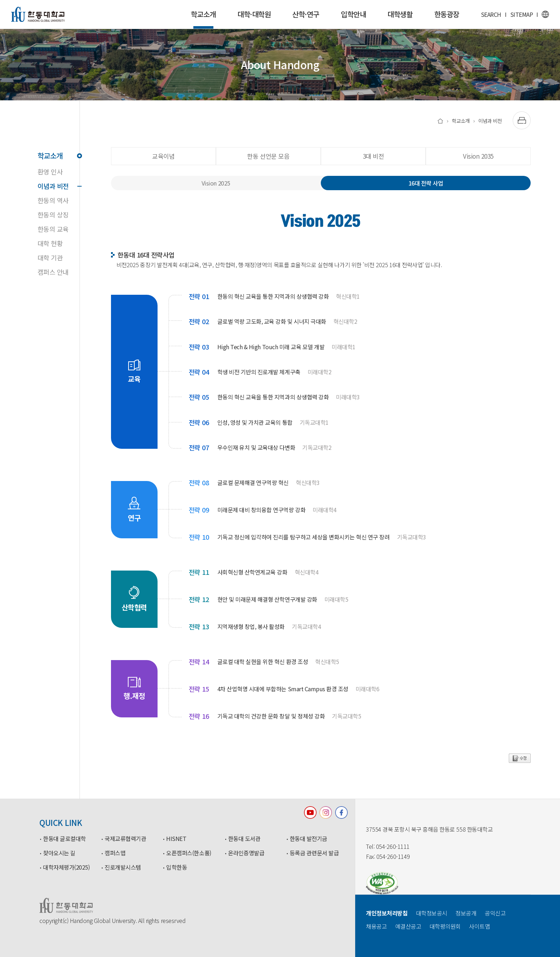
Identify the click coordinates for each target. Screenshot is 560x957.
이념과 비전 (59, 186)
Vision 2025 (216, 183)
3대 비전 (373, 156)
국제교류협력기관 (125, 839)
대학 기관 (50, 258)
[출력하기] (522, 120)
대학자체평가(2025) (66, 867)
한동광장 (447, 14)
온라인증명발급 (246, 853)
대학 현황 (50, 243)
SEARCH (491, 14)
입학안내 (353, 14)
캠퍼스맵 (115, 853)
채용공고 (376, 926)
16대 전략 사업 (426, 183)
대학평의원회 (445, 926)
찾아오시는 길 (59, 853)
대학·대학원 (254, 14)
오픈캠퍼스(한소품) (189, 853)
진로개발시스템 (123, 867)
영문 (545, 14)
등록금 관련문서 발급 (314, 853)
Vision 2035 (478, 156)
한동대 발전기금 (308, 839)
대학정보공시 (432, 913)
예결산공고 (408, 926)
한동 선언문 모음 (268, 156)
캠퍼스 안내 (53, 272)
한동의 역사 (53, 200)
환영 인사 (50, 172)
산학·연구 (306, 14)
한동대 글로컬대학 (64, 839)
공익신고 (495, 913)
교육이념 (163, 156)
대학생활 (400, 14)
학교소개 (203, 19)
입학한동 (177, 867)
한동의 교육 (53, 229)
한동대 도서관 (244, 839)
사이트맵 (479, 926)
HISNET (176, 839)
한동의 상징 (53, 215)
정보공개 (466, 913)
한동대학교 (38, 14)
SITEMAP (522, 14)
